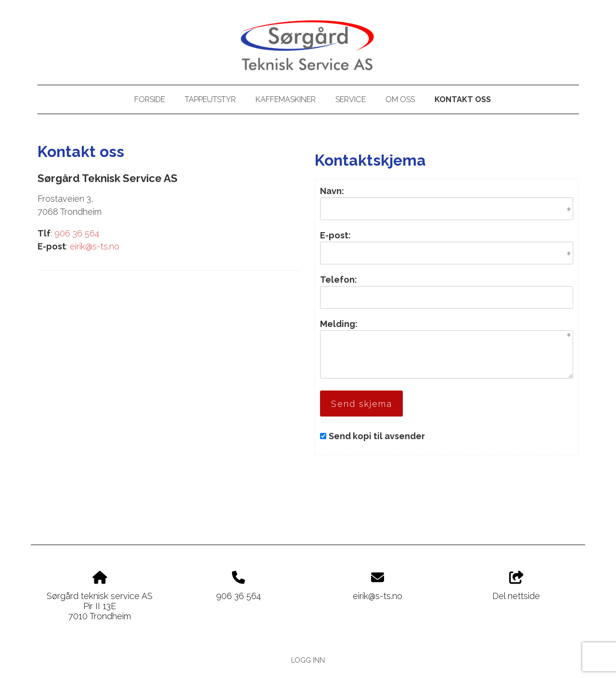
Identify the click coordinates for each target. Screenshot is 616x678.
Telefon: (339, 280)
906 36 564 (77, 233)
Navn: (332, 191)
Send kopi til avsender (377, 436)
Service (351, 99)
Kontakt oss (463, 99)
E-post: (335, 235)
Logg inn (308, 660)
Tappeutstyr (210, 99)
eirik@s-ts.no (95, 246)
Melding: (339, 324)
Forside (150, 99)
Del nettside (516, 586)
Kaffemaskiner (286, 99)
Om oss (400, 99)
